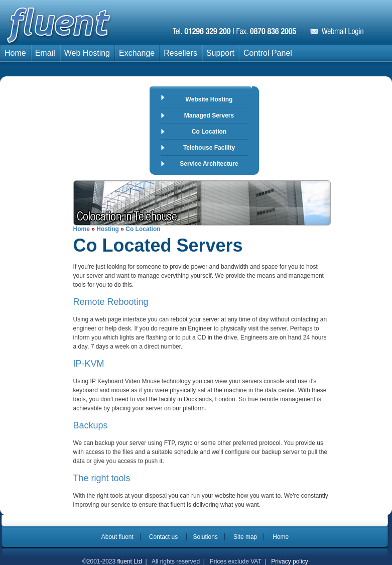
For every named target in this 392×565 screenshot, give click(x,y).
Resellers (180, 53)
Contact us (164, 537)
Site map (245, 537)
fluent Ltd (130, 561)
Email (45, 53)
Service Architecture (209, 164)
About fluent (117, 537)
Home (15, 53)
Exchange (137, 53)
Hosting (108, 229)
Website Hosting (209, 99)
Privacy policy (289, 561)
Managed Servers (209, 116)
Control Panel (268, 53)
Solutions (206, 537)
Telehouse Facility (209, 148)
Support (220, 53)
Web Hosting (87, 53)
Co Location (209, 132)
